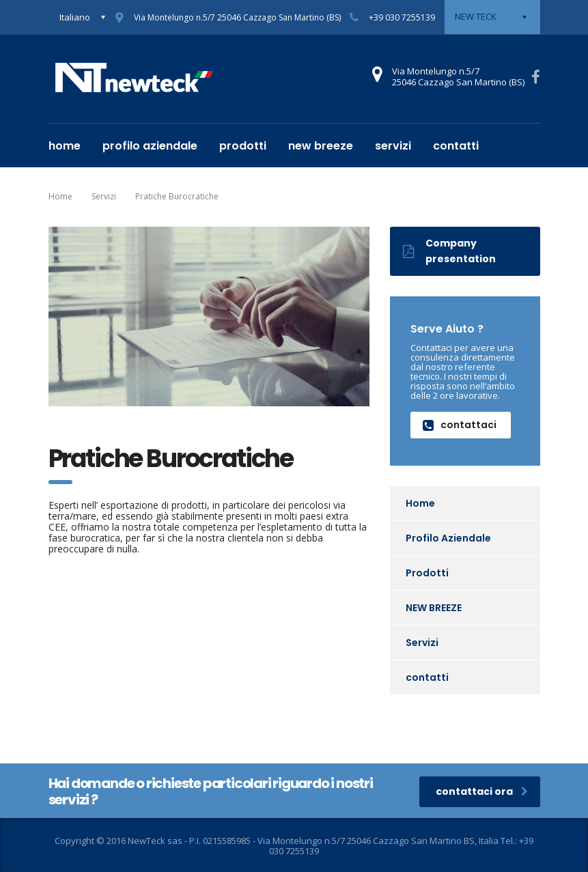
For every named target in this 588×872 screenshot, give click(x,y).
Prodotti (243, 146)
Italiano (75, 17)
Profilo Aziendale (150, 146)
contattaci (460, 425)
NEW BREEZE (321, 146)
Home (65, 146)
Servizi (393, 146)
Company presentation (449, 251)
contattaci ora (482, 791)
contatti (456, 146)
